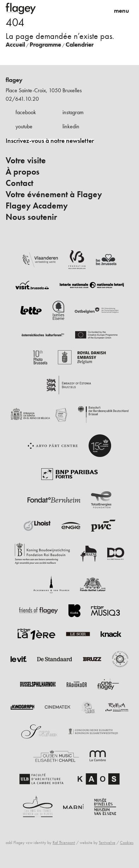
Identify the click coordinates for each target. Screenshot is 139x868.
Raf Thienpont (64, 843)
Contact (19, 183)
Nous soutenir (31, 217)
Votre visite (26, 160)
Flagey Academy (37, 206)
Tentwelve (107, 843)
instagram (73, 112)
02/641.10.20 (22, 99)
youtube (24, 126)
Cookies (127, 843)
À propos (23, 172)
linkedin (71, 126)
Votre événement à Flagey (54, 194)
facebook (26, 112)
